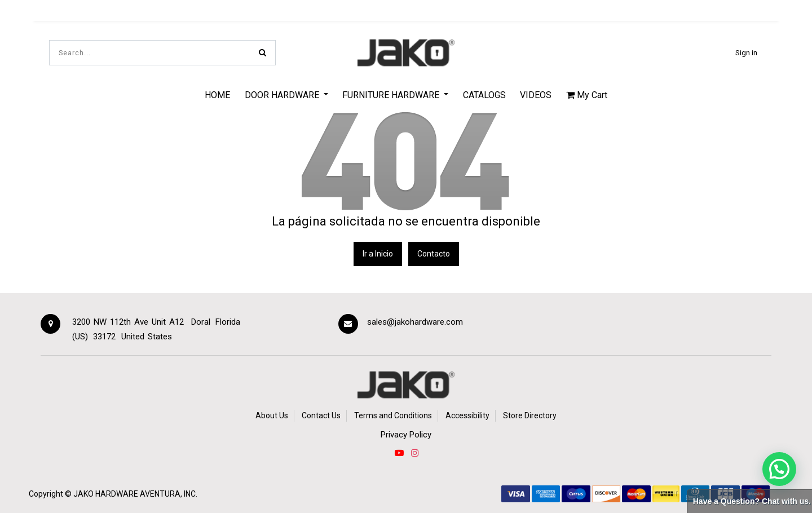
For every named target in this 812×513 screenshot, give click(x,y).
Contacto (434, 254)
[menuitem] (217, 95)
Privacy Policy (406, 435)
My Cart (587, 95)
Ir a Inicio (378, 254)
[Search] (262, 53)
